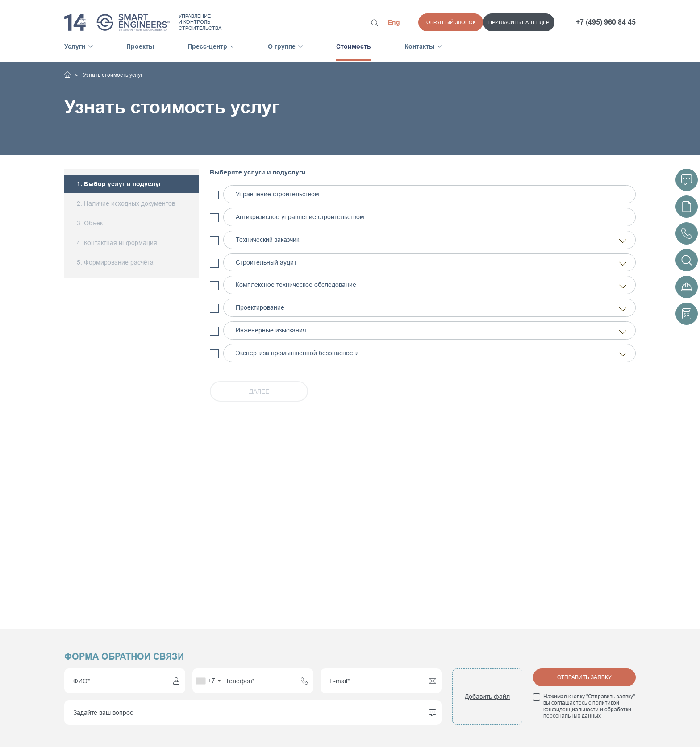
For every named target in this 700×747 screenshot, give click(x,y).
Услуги (75, 46)
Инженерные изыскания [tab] (431, 331)
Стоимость (354, 46)
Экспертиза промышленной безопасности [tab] (431, 353)
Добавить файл (487, 697)
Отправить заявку (584, 677)
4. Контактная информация (117, 243)
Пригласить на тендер (454, 22)
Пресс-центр (207, 46)
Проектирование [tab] (431, 308)
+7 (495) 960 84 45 (606, 22)
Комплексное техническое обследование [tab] (431, 286)
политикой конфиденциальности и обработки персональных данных (587, 709)
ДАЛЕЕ (259, 391)
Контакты (419, 46)
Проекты (140, 46)
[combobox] (208, 681)
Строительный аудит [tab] (431, 263)
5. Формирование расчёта (115, 262)
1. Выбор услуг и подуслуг (119, 184)
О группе (282, 46)
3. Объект (91, 223)
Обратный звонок (530, 22)
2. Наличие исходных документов (126, 204)
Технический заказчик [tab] (431, 240)
